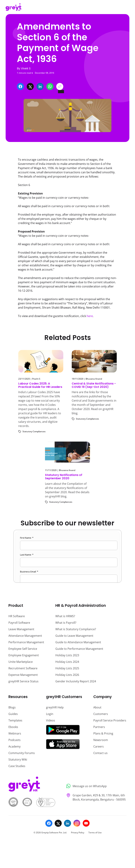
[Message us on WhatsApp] (95, 786)
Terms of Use (95, 833)
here (90, 316)
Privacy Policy (78, 833)
